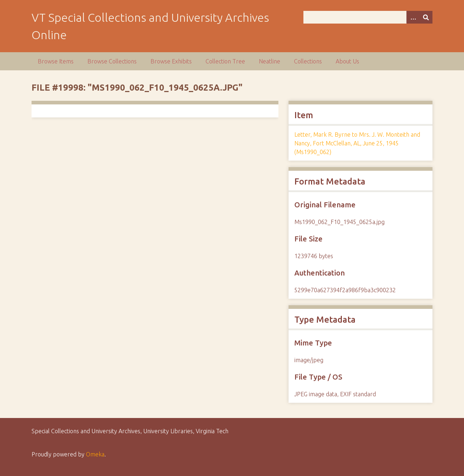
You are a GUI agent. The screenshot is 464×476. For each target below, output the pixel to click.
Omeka (95, 454)
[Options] (413, 17)
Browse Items (56, 61)
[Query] (368, 17)
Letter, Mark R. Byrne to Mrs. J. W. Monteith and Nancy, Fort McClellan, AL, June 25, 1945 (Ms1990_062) (357, 143)
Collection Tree (225, 61)
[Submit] (426, 17)
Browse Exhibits (171, 61)
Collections (308, 61)
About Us (347, 61)
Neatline (270, 61)
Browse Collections (112, 61)
